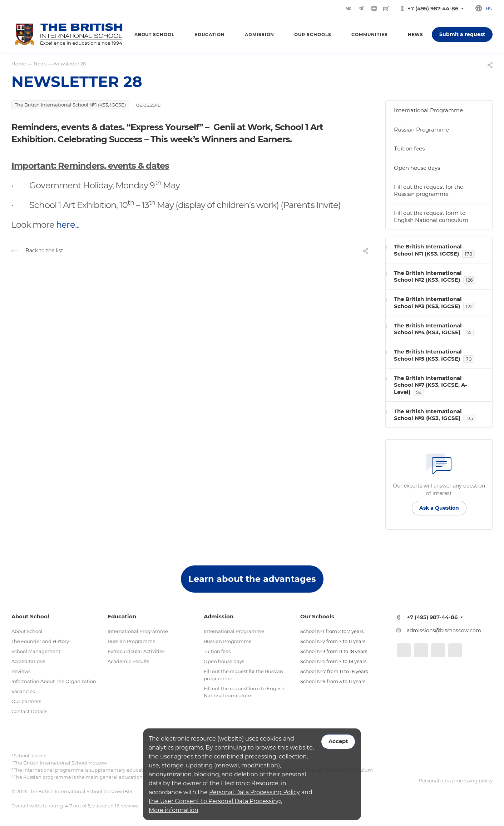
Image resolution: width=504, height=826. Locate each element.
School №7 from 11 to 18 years (334, 671)
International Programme (428, 110)
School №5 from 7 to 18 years (333, 661)
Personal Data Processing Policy (255, 792)
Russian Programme (421, 130)
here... (68, 225)
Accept (338, 741)
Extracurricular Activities (136, 651)
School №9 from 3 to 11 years (333, 681)
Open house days (417, 168)
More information (174, 810)
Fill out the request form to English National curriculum (431, 216)
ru (489, 8)
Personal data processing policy (456, 781)
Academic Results (128, 661)
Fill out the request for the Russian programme (429, 190)
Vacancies (23, 691)
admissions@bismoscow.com (444, 630)
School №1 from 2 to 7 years (332, 631)
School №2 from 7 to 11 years (333, 641)
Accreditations (28, 661)
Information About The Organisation (54, 681)
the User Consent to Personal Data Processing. (215, 801)
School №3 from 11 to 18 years (334, 651)
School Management (36, 651)
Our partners (26, 701)
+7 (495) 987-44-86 (433, 8)
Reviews (21, 671)
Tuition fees (409, 149)
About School (27, 631)
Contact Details (29, 711)
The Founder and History (40, 641)
